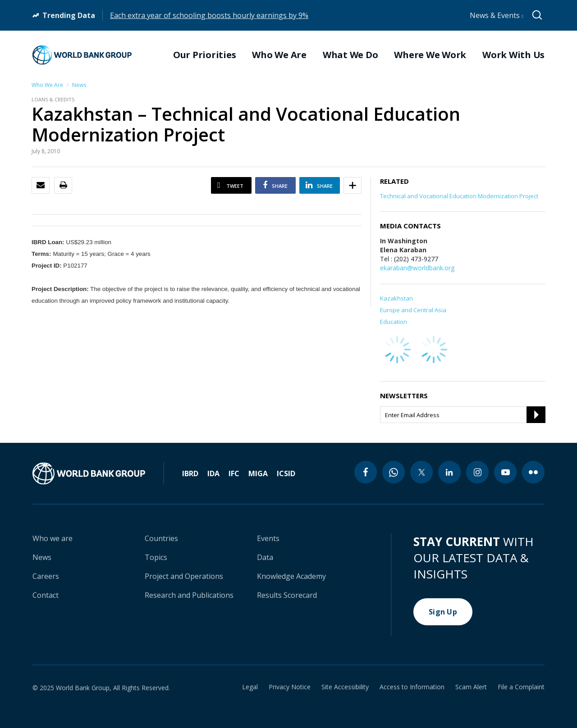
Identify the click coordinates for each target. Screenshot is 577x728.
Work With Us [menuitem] (513, 55)
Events (268, 538)
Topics (156, 557)
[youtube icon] (505, 472)
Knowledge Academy (291, 576)
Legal (250, 687)
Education (394, 322)
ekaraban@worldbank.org (417, 268)
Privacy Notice (290, 687)
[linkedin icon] (449, 472)
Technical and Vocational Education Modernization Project (459, 196)
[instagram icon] (477, 472)
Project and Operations (184, 576)
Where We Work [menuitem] (430, 55)
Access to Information (412, 687)
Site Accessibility (345, 687)
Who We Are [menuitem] (279, 55)
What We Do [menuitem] (350, 55)
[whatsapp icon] (394, 472)
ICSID (286, 473)
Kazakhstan (396, 298)
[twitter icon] (421, 472)
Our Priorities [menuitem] (205, 55)
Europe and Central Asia (413, 310)
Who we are (53, 538)
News (79, 85)
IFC (234, 473)
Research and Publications (189, 595)
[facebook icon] (366, 472)
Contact (46, 595)
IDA (213, 473)
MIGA (258, 473)
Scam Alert (471, 687)
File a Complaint (521, 687)
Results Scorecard (287, 595)
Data (265, 557)
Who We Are (47, 85)
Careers (46, 576)
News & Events (497, 15)
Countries (161, 538)
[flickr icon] (533, 472)
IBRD (190, 473)
